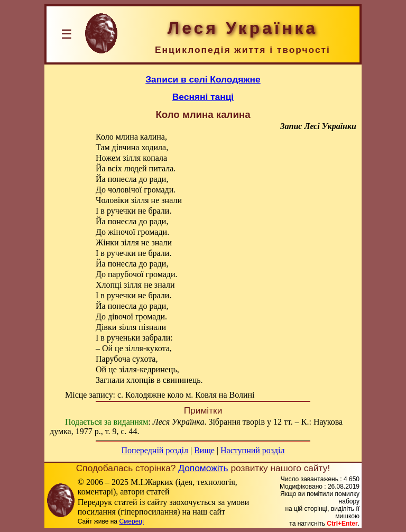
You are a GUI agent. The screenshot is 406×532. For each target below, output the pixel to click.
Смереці (131, 521)
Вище (204, 450)
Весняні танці (203, 97)
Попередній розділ (155, 450)
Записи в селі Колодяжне (203, 79)
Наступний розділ (252, 450)
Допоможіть (203, 468)
